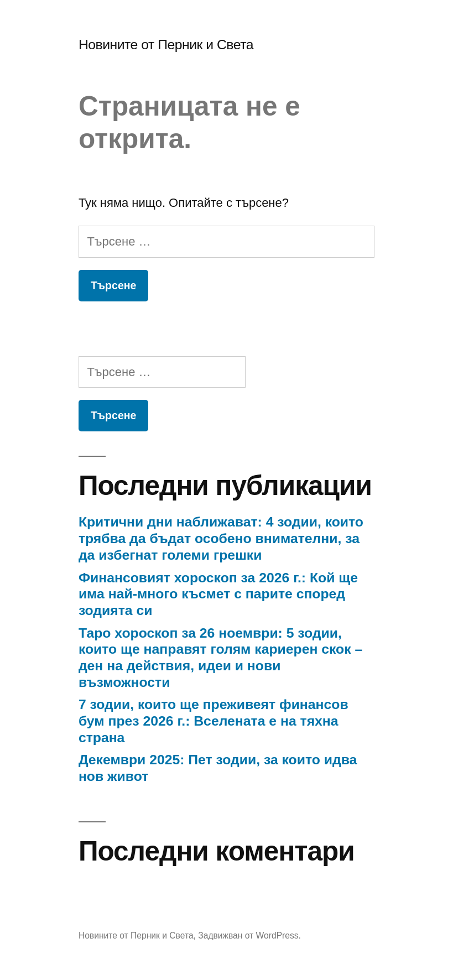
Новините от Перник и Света (166, 45)
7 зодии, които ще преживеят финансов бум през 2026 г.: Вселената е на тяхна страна (214, 721)
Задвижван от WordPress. (249, 935)
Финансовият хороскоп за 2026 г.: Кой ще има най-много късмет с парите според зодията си (218, 594)
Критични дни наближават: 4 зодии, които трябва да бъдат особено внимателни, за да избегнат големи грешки (221, 538)
